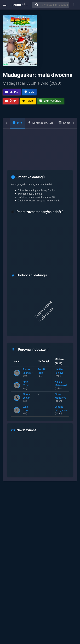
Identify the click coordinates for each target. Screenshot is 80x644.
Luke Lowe (28, 410)
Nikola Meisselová (61, 385)
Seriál (11, 92)
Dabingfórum (50, 101)
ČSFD (10, 101)
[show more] (73, 5)
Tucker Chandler (28, 373)
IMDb (27, 101)
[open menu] (5, 5)
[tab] (10, 123)
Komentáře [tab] (61, 123)
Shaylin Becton (28, 398)
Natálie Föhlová (61, 373)
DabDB (21, 5)
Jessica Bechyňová (61, 410)
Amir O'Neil (28, 385)
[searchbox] (55, 5)
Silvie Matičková (61, 398)
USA (29, 92)
